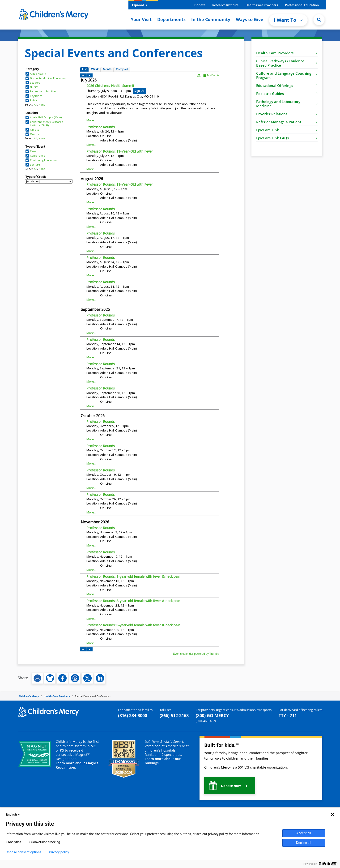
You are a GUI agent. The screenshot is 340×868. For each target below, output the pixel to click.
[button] (230, 786)
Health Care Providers (262, 5)
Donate (200, 5)
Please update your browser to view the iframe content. (49, 125)
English (13, 814)
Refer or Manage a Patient (287, 122)
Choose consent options (23, 852)
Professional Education (302, 5)
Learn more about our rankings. (163, 761)
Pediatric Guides (287, 94)
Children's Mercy (29, 696)
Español (140, 5)
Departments (171, 19)
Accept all (304, 833)
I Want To (288, 20)
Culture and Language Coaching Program (287, 75)
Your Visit (141, 19)
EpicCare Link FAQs (287, 138)
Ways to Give (250, 19)
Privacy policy (59, 852)
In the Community (211, 19)
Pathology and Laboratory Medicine (287, 104)
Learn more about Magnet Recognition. (77, 765)
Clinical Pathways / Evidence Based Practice (287, 63)
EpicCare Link (287, 130)
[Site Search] (319, 20)
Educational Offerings (287, 86)
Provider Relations (287, 114)
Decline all (304, 843)
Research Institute (225, 5)
